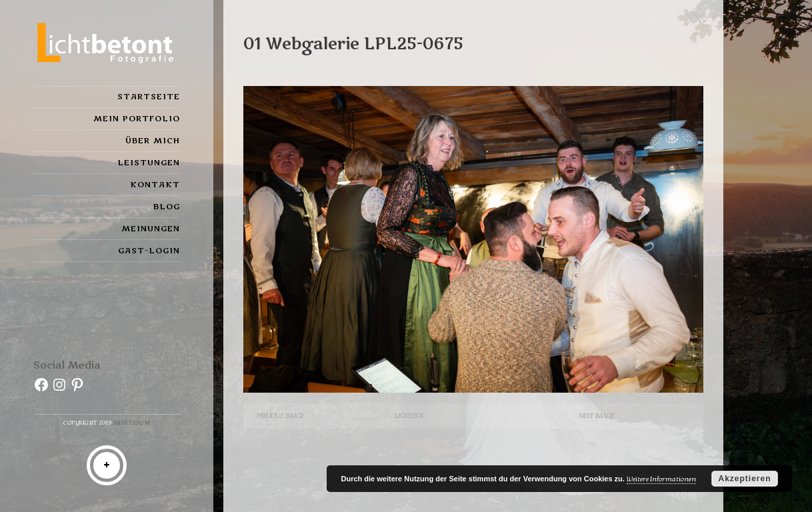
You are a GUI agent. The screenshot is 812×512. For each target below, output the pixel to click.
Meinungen (151, 229)
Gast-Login (149, 251)
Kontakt (155, 185)
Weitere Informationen (661, 479)
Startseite (149, 97)
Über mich (153, 141)
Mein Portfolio (137, 119)
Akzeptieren (744, 479)
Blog (167, 207)
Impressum (132, 423)
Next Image (596, 416)
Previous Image (280, 416)
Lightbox (409, 416)
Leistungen (149, 163)
